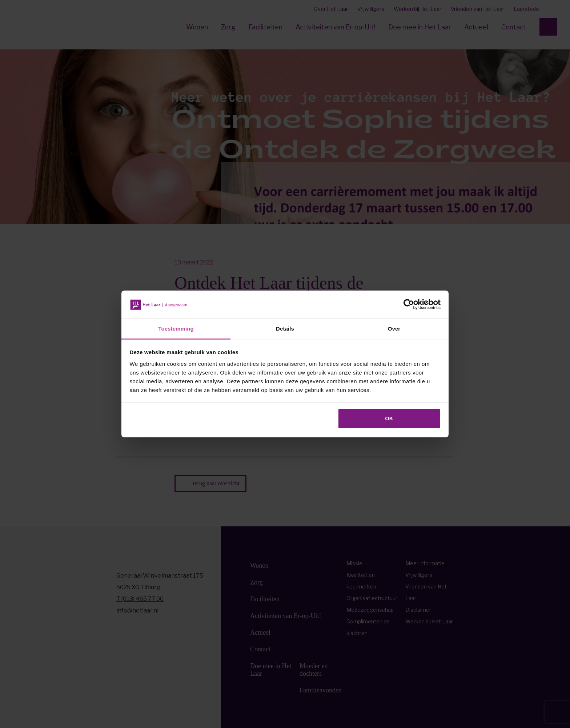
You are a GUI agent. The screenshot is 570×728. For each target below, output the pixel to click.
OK (389, 418)
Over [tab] (394, 329)
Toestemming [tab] (176, 329)
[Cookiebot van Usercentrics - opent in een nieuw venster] (409, 304)
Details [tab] (285, 329)
